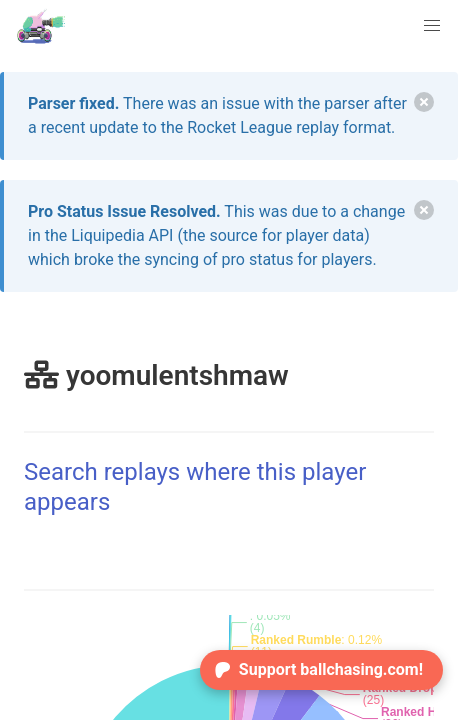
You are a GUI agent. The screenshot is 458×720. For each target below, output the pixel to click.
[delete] (424, 102)
